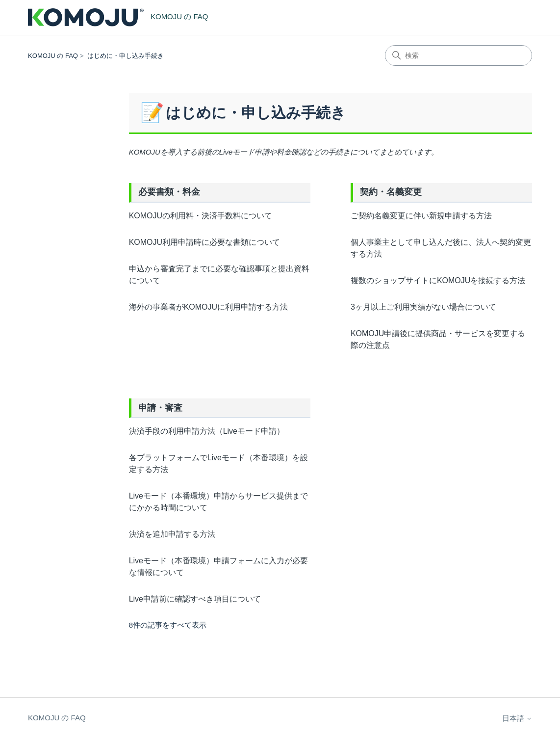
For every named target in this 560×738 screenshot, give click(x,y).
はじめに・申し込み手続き (126, 56)
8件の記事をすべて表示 (168, 625)
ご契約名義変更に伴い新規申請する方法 (421, 216)
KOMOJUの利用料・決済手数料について (201, 216)
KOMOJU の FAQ (53, 56)
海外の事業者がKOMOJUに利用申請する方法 (208, 307)
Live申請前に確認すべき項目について (195, 599)
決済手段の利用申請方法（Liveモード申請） (207, 431)
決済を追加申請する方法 (172, 534)
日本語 (517, 718)
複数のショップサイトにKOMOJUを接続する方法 (438, 280)
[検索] (458, 55)
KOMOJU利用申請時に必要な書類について (204, 242)
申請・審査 (160, 408)
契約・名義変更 (391, 192)
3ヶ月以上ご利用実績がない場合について (423, 307)
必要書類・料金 (169, 192)
